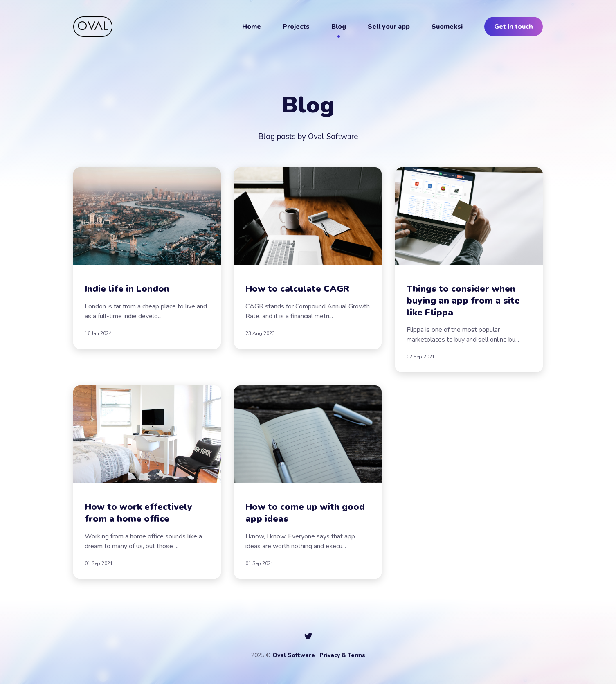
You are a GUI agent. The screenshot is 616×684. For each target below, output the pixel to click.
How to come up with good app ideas (305, 513)
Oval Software (294, 655)
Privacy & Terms (342, 655)
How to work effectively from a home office (138, 513)
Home (252, 27)
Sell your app (389, 27)
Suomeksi (447, 27)
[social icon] (308, 637)
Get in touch (514, 27)
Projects (296, 27)
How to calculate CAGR (297, 289)
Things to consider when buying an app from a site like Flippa (463, 300)
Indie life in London (127, 289)
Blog (339, 27)
